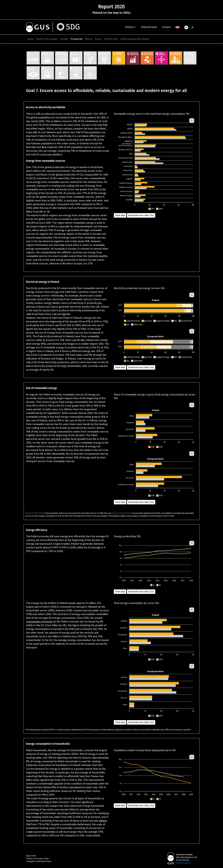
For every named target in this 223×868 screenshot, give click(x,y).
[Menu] (192, 121)
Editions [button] (130, 27)
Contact (166, 27)
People (64, 39)
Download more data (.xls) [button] (141, 215)
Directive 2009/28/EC (35, 513)
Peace (98, 39)
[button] (151, 209)
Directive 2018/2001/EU (121, 513)
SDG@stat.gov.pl (183, 863)
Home (31, 39)
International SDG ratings (135, 39)
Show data (120, 215)
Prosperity (77, 39)
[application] (155, 165)
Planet (89, 39)
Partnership (111, 39)
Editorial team (149, 27)
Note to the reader (47, 39)
